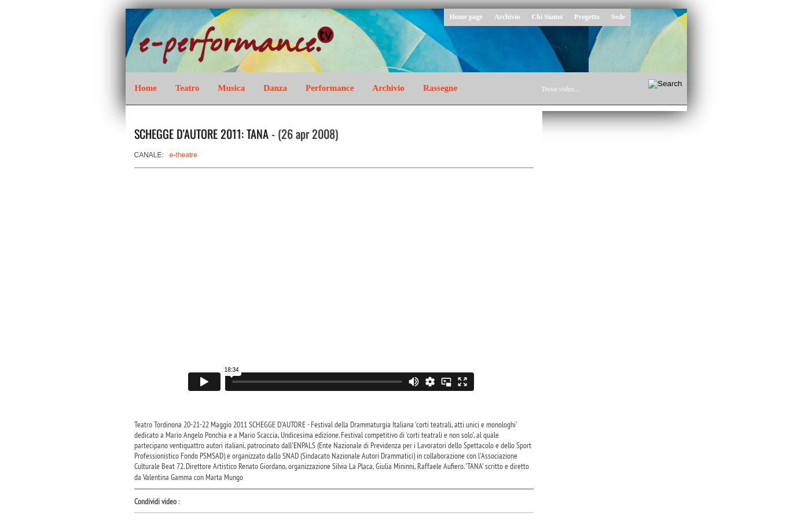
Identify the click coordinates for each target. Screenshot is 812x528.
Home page (466, 17)
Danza (275, 88)
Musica (232, 88)
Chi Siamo (548, 17)
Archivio (507, 17)
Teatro (188, 88)
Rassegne (440, 88)
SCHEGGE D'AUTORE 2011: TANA (201, 134)
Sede (618, 17)
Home (146, 88)
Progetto (587, 17)
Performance (330, 88)
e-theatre (183, 155)
